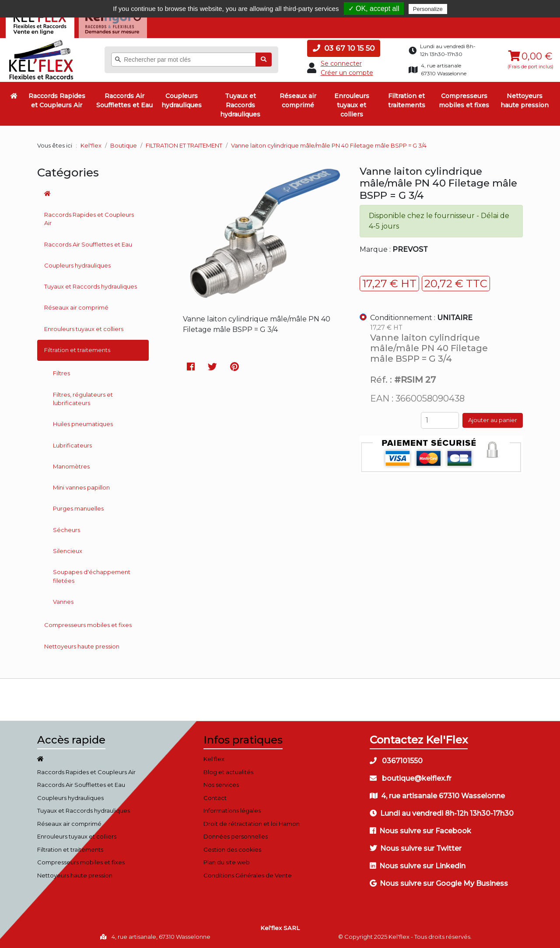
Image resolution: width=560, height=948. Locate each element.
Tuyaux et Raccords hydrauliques (240, 105)
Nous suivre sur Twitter (416, 848)
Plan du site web (227, 862)
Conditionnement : (421, 318)
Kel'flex (91, 145)
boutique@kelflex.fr (411, 778)
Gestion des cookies (232, 849)
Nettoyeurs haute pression (525, 100)
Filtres (61, 373)
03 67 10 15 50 (344, 48)
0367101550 (396, 761)
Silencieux (68, 551)
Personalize (428, 9)
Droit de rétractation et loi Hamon (252, 824)
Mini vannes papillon (81, 487)
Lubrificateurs (72, 445)
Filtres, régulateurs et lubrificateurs (83, 398)
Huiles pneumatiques (83, 424)
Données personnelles (236, 836)
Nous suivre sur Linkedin (418, 866)
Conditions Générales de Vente (248, 875)
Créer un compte (347, 73)
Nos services (221, 785)
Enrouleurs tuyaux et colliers (352, 105)
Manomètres (71, 466)
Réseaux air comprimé (298, 100)
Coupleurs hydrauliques (182, 100)
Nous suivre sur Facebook (420, 831)
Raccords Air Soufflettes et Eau (124, 100)
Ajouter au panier (493, 420)
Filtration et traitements (407, 100)
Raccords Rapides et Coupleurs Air (57, 100)
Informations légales (232, 811)
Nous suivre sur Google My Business (439, 883)
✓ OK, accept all (374, 9)
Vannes (63, 602)
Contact (215, 798)
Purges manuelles (78, 508)
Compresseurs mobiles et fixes (464, 100)
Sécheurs (66, 529)
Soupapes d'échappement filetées (92, 576)
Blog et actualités (228, 772)
